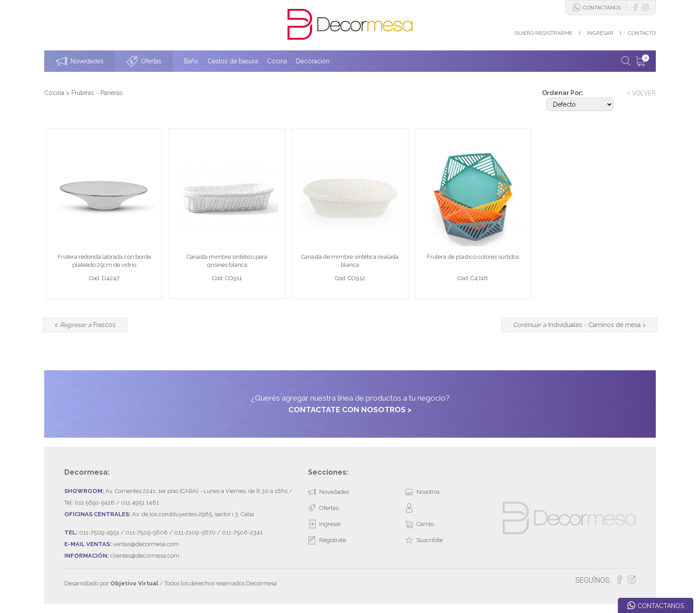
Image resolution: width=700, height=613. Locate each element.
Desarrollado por (111, 583)
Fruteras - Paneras (97, 93)
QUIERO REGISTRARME (544, 33)
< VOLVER (641, 93)
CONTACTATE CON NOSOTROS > (350, 410)
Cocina (54, 93)
